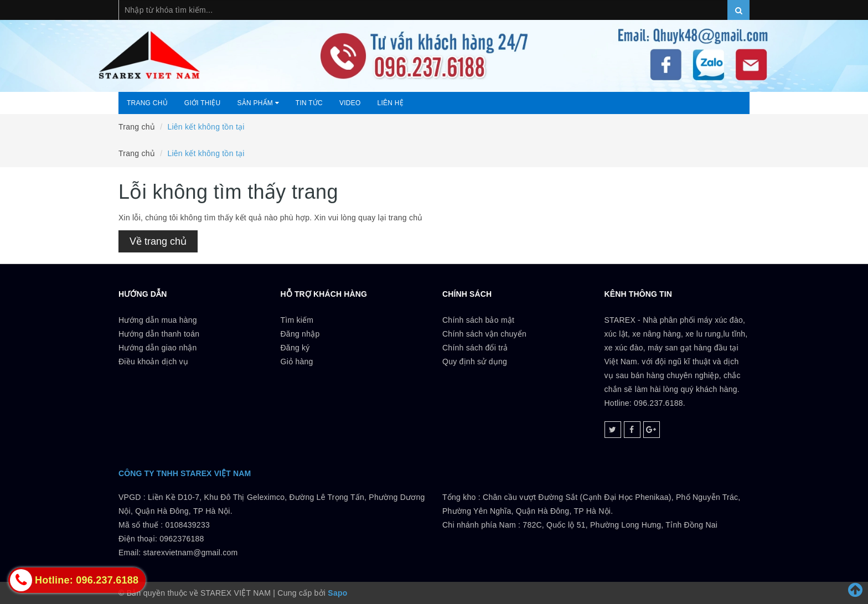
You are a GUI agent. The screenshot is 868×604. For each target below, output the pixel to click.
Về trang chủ (158, 241)
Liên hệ (391, 103)
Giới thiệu (203, 103)
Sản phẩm (258, 103)
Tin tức (309, 103)
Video (350, 103)
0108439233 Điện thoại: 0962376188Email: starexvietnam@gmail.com (178, 539)
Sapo (337, 593)
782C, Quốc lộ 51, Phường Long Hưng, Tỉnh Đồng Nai (620, 525)
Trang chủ (147, 103)
